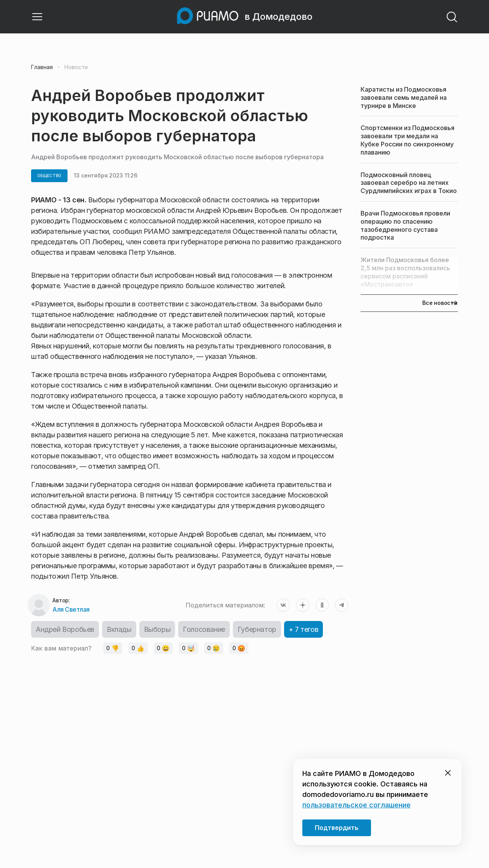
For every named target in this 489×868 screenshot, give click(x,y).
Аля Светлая (71, 609)
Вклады (119, 629)
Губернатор (257, 629)
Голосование (204, 629)
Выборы (157, 629)
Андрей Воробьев (65, 629)
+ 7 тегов (303, 629)
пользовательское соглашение (356, 805)
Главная (42, 67)
